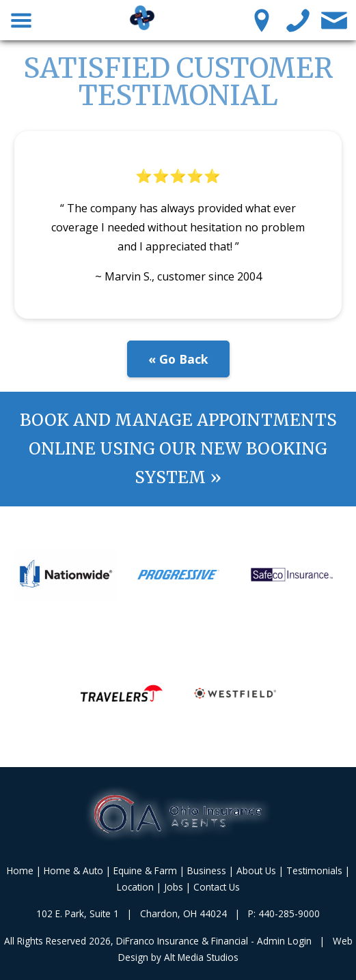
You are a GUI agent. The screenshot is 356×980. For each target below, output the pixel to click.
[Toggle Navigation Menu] (22, 20)
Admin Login (284, 941)
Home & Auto (73, 870)
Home (20, 870)
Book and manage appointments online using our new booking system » (178, 449)
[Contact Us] (334, 20)
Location (135, 887)
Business (207, 870)
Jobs (174, 887)
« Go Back (178, 359)
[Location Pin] (262, 20)
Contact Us (217, 887)
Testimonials (314, 870)
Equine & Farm (145, 870)
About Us (256, 870)
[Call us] (298, 20)
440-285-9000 (289, 913)
